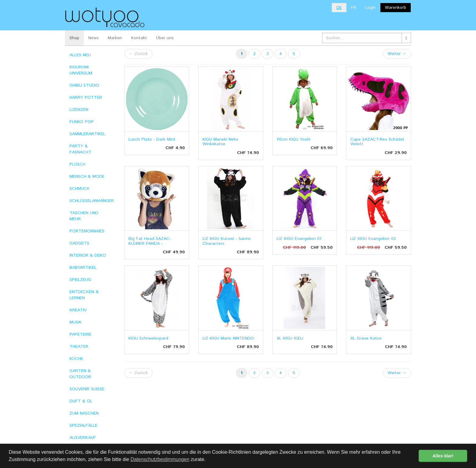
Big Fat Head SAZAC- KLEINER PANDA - (150, 241)
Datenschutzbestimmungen (160, 459)
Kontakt (139, 38)
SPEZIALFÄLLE (83, 425)
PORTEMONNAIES (87, 231)
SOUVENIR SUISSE (87, 389)
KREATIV (78, 310)
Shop (74, 38)
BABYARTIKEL (83, 268)
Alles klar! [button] (443, 456)
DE (339, 8)
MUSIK (76, 322)
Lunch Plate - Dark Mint (152, 139)
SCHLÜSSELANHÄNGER (92, 201)
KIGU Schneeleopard (148, 338)
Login (370, 8)
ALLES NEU (80, 55)
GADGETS (79, 243)
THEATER (79, 347)
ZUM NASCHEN (84, 413)
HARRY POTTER (86, 97)
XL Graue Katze (366, 338)
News (93, 38)
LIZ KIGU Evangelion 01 (299, 239)
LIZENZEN (79, 110)
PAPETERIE (80, 334)
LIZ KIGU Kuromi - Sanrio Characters (227, 241)
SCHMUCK (80, 189)
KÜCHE (76, 359)
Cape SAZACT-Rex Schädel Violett (377, 142)
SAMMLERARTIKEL (87, 134)
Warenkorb (396, 8)
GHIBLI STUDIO (84, 85)
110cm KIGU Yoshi (293, 139)
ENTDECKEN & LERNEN (84, 295)
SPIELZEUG (80, 280)
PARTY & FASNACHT (80, 149)
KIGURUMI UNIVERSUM (81, 70)
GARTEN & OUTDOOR (80, 374)
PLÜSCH (77, 164)
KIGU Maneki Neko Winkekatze (220, 142)
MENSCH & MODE (87, 176)
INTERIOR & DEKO (88, 255)
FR (354, 8)
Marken (115, 38)
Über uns (165, 38)
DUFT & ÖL (81, 401)
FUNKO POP (82, 122)
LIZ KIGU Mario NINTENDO (228, 338)
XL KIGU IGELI (290, 338)
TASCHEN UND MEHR (84, 216)
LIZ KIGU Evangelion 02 (373, 239)
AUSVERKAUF (83, 438)
